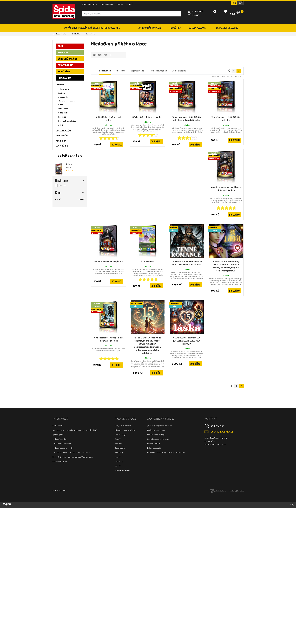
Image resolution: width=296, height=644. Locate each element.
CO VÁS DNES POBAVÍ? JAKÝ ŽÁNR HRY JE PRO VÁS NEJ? (92, 28)
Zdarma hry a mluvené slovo (126, 430)
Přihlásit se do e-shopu (156, 435)
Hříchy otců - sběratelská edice (148, 117)
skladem (62, 186)
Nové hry (118, 466)
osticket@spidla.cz (222, 432)
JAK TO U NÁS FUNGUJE (149, 28)
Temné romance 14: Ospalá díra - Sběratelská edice (108, 339)
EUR (240, 3)
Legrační (62, 117)
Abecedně (121, 71)
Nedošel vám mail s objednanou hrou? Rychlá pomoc (73, 457)
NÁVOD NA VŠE (58, 426)
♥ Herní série (64, 89)
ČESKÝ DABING (65, 65)
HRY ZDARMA (65, 78)
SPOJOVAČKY (62, 136)
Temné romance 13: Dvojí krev (108, 262)
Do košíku (117, 144)
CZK (234, 3)
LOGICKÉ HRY (62, 146)
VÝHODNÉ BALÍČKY (68, 59)
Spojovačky (119, 452)
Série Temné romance (67, 101)
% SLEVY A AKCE (197, 28)
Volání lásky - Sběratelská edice (108, 119)
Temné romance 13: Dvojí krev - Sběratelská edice (226, 189)
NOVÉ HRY (176, 28)
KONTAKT (130, 4)
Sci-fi (61, 125)
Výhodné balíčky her (122, 470)
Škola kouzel (147, 262)
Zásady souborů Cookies (62, 444)
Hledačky (118, 444)
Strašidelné (63, 113)
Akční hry (118, 457)
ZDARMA (118, 439)
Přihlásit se (197, 15)
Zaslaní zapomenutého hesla (158, 439)
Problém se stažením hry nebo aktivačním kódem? (166, 452)
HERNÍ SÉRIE (64, 72)
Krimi (61, 105)
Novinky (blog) (120, 435)
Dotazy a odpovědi (154, 448)
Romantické (63, 97)
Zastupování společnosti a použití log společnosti (71, 452)
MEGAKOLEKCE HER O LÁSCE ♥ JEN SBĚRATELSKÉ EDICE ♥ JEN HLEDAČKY (187, 341)
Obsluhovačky (120, 448)
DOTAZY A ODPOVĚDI (90, 4)
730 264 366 (218, 426)
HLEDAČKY (61, 84)
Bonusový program (60, 461)
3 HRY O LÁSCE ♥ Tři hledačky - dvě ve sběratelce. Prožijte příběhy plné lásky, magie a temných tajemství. (226, 266)
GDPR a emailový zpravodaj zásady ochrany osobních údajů (75, 430)
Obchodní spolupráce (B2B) (63, 448)
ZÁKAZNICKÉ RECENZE (227, 28)
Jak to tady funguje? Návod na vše (160, 426)
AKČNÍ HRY (61, 141)
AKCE (61, 46)
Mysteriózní (63, 109)
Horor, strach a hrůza (67, 121)
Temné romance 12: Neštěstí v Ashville (226, 119)
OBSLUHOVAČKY (64, 131)
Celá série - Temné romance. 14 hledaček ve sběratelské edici (187, 263)
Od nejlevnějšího (159, 71)
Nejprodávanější (138, 71)
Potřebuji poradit (154, 444)
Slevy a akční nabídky (123, 426)
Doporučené (105, 71)
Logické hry (119, 461)
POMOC (120, 4)
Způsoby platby (58, 435)
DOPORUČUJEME (107, 4)
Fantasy (62, 93)
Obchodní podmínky (60, 439)
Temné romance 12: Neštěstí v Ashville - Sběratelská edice (187, 119)
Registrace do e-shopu (156, 430)
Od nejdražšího (179, 71)
